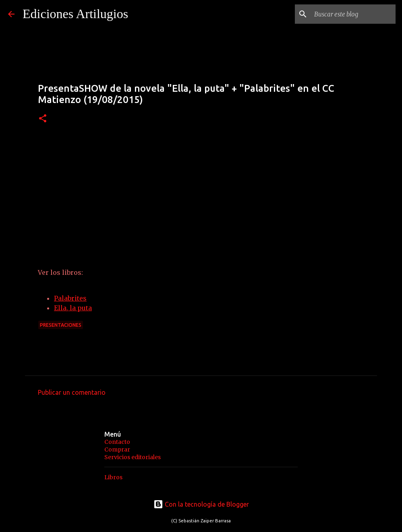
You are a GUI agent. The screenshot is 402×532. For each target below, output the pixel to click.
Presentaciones (61, 325)
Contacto (117, 442)
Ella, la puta (73, 308)
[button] (43, 119)
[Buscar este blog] (353, 14)
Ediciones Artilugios (75, 14)
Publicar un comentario (72, 392)
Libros (113, 477)
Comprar (117, 450)
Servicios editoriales (133, 457)
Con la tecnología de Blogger (201, 504)
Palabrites (70, 298)
